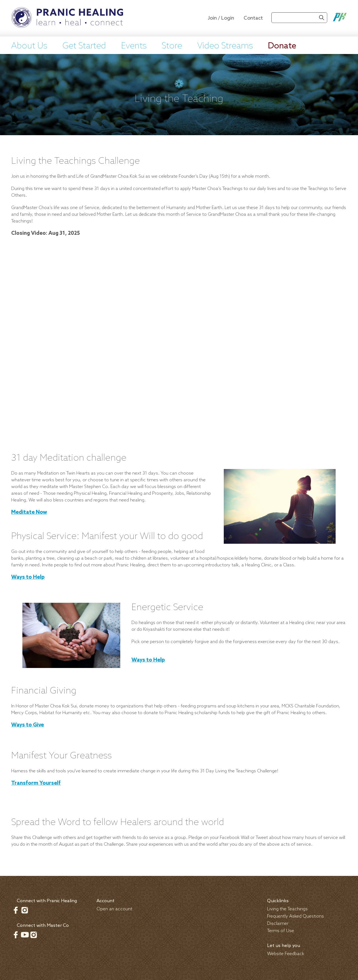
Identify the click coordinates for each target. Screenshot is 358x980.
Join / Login (221, 18)
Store (172, 46)
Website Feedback (286, 954)
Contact (253, 18)
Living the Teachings (287, 909)
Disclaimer (278, 924)
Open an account (114, 909)
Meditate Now (29, 512)
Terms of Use (281, 931)
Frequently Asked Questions (295, 916)
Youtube (25, 935)
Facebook (16, 910)
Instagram (25, 910)
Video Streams (225, 46)
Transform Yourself (36, 783)
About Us (29, 46)
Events (134, 46)
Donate (282, 46)
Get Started (84, 46)
